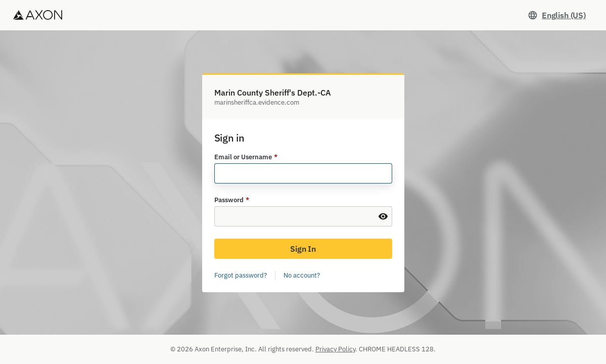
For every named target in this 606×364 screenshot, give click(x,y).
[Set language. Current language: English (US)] (557, 15)
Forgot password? (241, 275)
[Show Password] (383, 216)
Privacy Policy (335, 349)
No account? (302, 275)
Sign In (303, 249)
